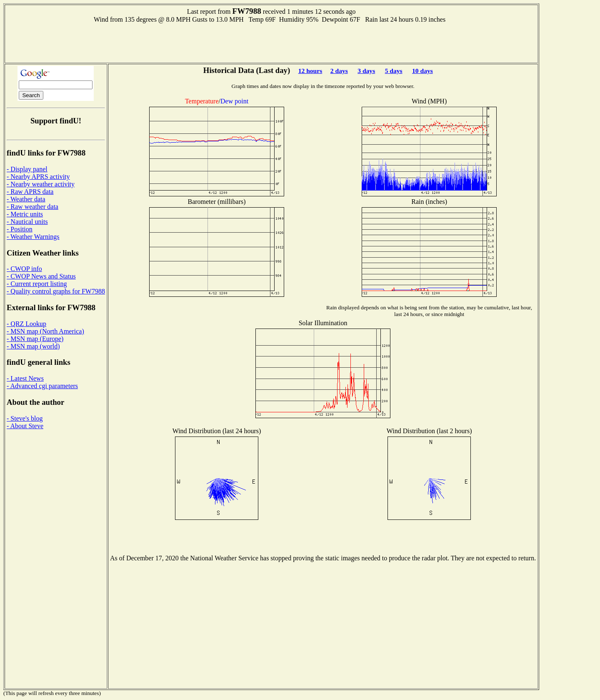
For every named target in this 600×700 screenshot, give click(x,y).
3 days (366, 71)
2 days (339, 71)
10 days (422, 71)
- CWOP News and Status (41, 276)
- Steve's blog (25, 418)
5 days (394, 71)
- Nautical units (27, 222)
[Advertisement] (271, 42)
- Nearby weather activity (41, 184)
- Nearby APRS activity (38, 177)
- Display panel (27, 169)
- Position (20, 229)
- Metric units (25, 214)
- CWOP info (24, 269)
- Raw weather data (32, 207)
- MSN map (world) (33, 346)
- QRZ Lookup (26, 324)
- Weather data (26, 199)
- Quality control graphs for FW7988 (56, 291)
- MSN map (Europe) (35, 339)
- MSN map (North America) (45, 331)
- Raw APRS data (30, 192)
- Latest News (25, 378)
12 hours (310, 71)
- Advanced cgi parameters (42, 386)
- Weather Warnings (33, 237)
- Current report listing (37, 284)
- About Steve (25, 426)
